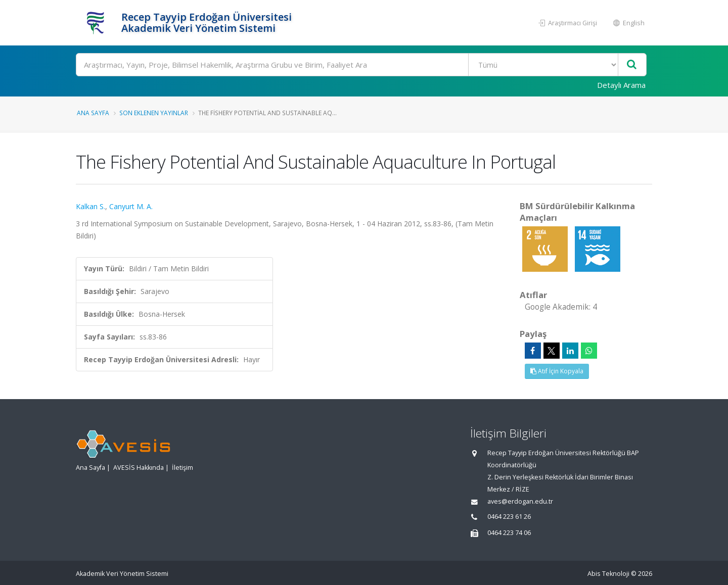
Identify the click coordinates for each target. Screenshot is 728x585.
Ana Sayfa (93, 113)
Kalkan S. (90, 206)
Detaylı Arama (621, 85)
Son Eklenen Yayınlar (154, 113)
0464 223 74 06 (509, 533)
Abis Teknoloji (608, 574)
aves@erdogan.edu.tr (520, 501)
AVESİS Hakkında (139, 468)
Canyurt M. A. (131, 206)
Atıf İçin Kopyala (557, 371)
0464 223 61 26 (509, 517)
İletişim (183, 468)
